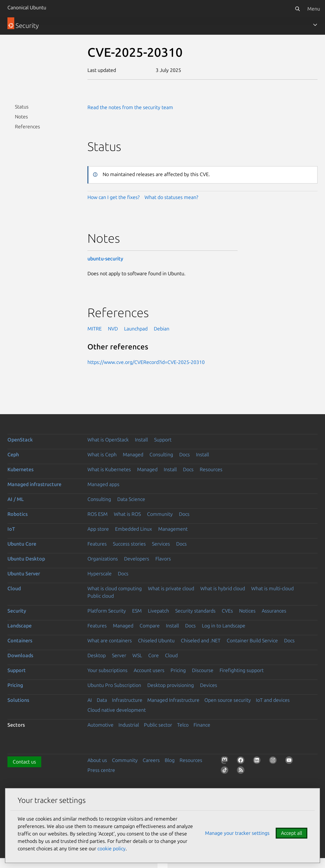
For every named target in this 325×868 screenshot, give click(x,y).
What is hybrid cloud (223, 588)
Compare (150, 626)
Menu (314, 9)
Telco (183, 725)
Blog (170, 760)
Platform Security (107, 611)
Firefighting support (242, 670)
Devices (209, 685)
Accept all (292, 833)
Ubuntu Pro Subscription (114, 685)
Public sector (158, 725)
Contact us (24, 762)
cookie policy (111, 848)
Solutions (18, 700)
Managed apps (103, 484)
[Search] (297, 9)
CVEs (227, 611)
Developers (137, 559)
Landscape (20, 626)
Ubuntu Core (22, 544)
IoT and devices (273, 700)
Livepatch (158, 611)
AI (90, 700)
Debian (162, 329)
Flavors (163, 559)
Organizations (103, 559)
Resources (211, 469)
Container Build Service (252, 640)
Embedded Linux (134, 529)
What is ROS (127, 514)
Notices (247, 611)
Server (119, 655)
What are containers (110, 640)
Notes (21, 117)
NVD (113, 329)
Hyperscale (100, 573)
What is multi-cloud (272, 588)
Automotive (100, 725)
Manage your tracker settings (237, 833)
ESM (137, 611)
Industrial (129, 725)
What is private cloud (171, 588)
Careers (151, 760)
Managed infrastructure (34, 484)
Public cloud (101, 596)
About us (97, 760)
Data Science (131, 499)
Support (163, 440)
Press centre (101, 770)
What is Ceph (102, 454)
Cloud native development (117, 710)
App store (98, 529)
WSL (137, 655)
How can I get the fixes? (114, 197)
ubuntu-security (105, 259)
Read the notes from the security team (130, 107)
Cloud (14, 588)
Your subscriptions (107, 670)
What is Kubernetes (109, 469)
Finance (202, 725)
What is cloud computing (115, 588)
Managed (133, 454)
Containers (20, 640)
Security (17, 611)
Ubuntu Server (24, 573)
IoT (11, 529)
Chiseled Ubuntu (156, 640)
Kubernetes (20, 469)
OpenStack (20, 440)
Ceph (13, 454)
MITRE (95, 329)
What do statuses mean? (171, 197)
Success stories (129, 544)
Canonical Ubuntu (27, 7)
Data (102, 700)
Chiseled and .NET (201, 640)
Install (141, 440)
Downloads (20, 655)
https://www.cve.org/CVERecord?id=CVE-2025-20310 (146, 362)
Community (160, 514)
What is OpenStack (108, 440)
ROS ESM (98, 514)
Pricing (178, 670)
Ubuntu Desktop (26, 559)
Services (161, 544)
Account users (149, 670)
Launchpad (136, 329)
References (27, 126)
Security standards (195, 611)
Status (22, 107)
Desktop (97, 655)
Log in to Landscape (224, 626)
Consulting (161, 454)
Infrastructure (127, 700)
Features (97, 544)
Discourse (203, 670)
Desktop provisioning (171, 685)
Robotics (18, 514)
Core (154, 655)
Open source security (228, 700)
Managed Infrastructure (173, 700)
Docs (185, 454)
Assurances (274, 611)
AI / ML (16, 499)
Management (173, 529)
